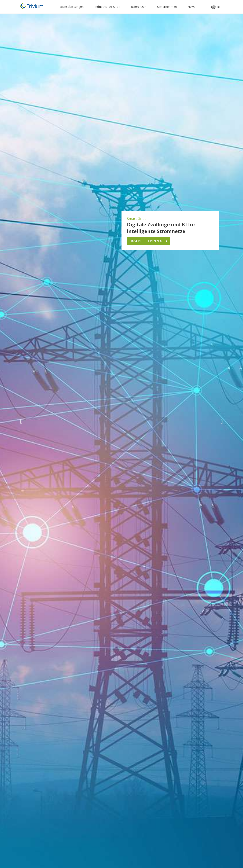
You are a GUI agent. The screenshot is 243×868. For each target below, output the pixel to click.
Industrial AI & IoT (107, 7)
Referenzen (139, 7)
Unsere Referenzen (146, 241)
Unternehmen (167, 7)
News (191, 7)
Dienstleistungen (72, 7)
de (219, 7)
